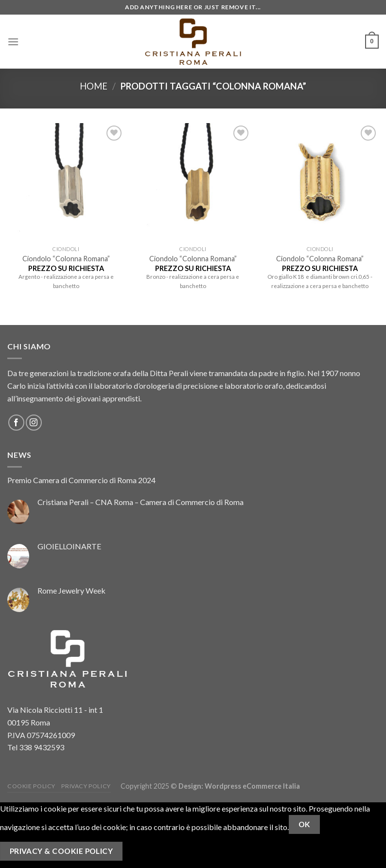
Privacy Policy (86, 786)
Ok (305, 824)
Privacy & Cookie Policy (61, 851)
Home (94, 86)
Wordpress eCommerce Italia (252, 786)
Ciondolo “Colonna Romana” (66, 259)
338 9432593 (42, 747)
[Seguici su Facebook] (16, 423)
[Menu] (13, 42)
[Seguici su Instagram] (34, 423)
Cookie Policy (31, 786)
